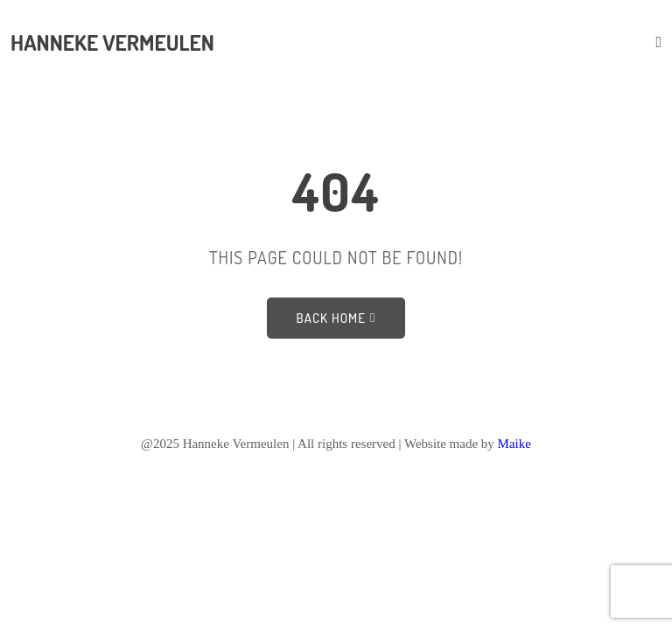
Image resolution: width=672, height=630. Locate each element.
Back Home (336, 318)
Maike (514, 444)
